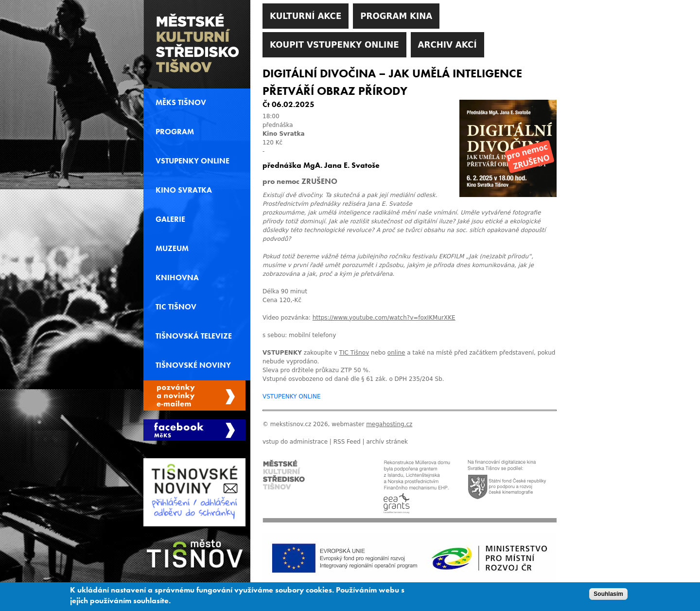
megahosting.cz (389, 424)
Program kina (396, 16)
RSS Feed (347, 442)
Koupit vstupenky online (334, 45)
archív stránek (387, 442)
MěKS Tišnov (181, 103)
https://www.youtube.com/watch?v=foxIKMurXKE (384, 318)
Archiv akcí (447, 45)
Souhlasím (608, 596)
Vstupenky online (192, 161)
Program (175, 132)
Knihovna (177, 278)
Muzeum (172, 249)
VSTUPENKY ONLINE (292, 396)
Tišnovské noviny (193, 365)
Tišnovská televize (194, 336)
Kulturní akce (306, 16)
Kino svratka (184, 190)
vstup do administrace (295, 442)
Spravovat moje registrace (194, 395)
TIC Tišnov (176, 307)
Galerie (170, 219)
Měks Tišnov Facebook (194, 430)
